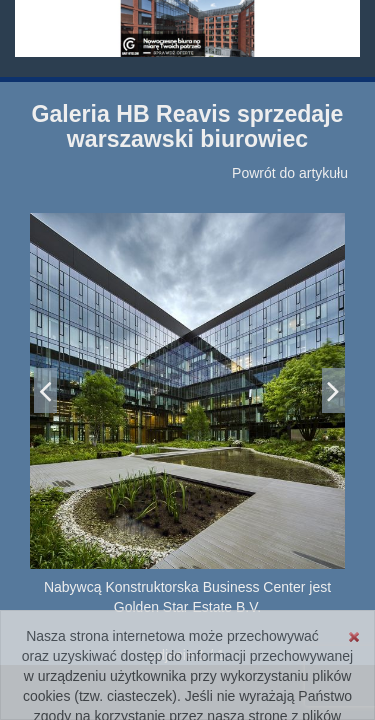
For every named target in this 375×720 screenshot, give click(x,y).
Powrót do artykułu (290, 173)
